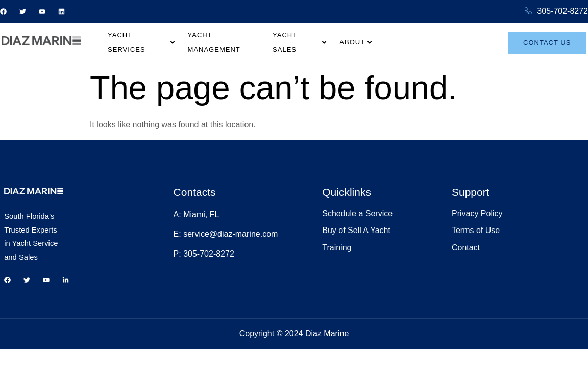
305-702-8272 (556, 11)
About (406, 42)
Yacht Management (269, 42)
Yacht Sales (348, 42)
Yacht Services (181, 42)
